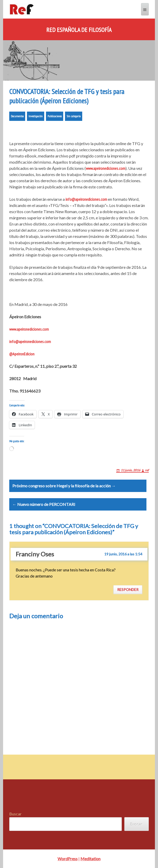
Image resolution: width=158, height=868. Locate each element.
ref (147, 470)
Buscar (15, 814)
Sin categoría (74, 116)
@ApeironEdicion (22, 354)
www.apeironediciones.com (106, 168)
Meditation (90, 859)
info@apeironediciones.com (86, 199)
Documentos (17, 116)
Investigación (36, 116)
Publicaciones (55, 116)
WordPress (68, 859)
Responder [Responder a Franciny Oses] (128, 590)
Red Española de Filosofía (79, 30)
